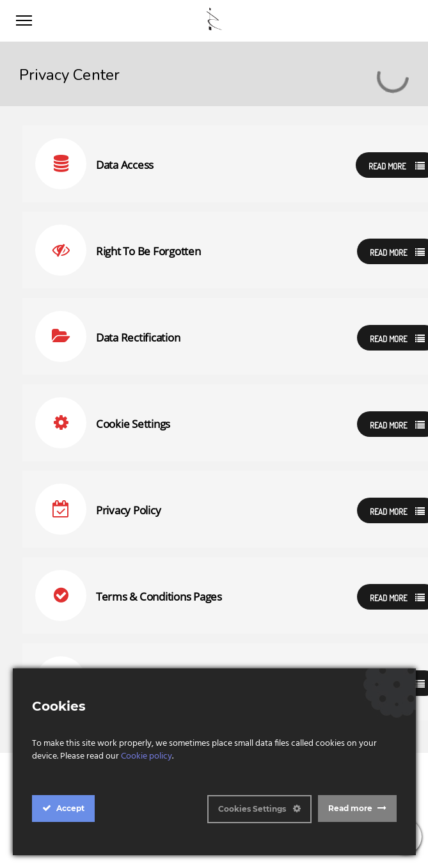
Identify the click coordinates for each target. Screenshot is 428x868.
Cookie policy (147, 756)
